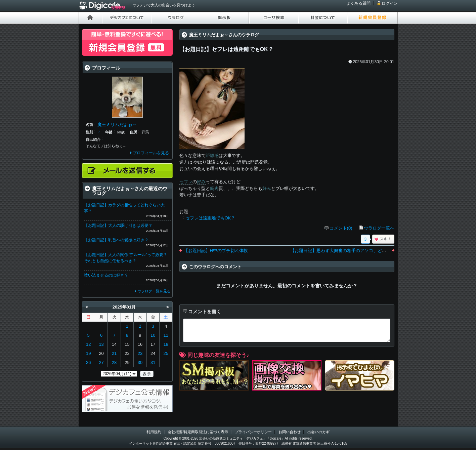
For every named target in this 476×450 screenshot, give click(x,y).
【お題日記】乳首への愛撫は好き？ (116, 240)
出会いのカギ (318, 432)
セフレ (186, 182)
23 (140, 353)
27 (101, 362)
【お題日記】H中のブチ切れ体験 (216, 251)
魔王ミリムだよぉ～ (117, 125)
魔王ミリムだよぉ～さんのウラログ (224, 35)
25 (166, 353)
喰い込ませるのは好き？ (106, 275)
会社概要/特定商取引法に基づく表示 (198, 432)
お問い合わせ (290, 432)
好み (201, 182)
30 (140, 362)
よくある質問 (358, 3)
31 (153, 362)
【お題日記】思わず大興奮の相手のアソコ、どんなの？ (345, 251)
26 (88, 362)
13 (101, 344)
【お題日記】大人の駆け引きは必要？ (118, 226)
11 (166, 335)
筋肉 (214, 188)
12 (88, 344)
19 (88, 353)
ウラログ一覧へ (379, 228)
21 (114, 353)
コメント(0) (341, 228)
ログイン (390, 3)
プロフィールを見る (151, 153)
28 (114, 362)
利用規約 (154, 432)
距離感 (212, 155)
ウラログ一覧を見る (154, 291)
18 (166, 344)
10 (153, 335)
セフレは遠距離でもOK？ (210, 218)
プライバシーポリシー (253, 432)
